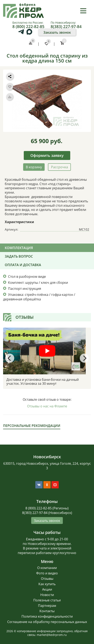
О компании (47, 568)
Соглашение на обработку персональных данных (47, 622)
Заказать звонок (57, 32)
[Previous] (10, 358)
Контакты (47, 611)
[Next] (84, 358)
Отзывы (47, 579)
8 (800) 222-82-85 (28, 26)
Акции (47, 589)
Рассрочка (59, 167)
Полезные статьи (47, 600)
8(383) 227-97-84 (66, 26)
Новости (47, 595)
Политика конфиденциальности (47, 616)
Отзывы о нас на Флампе (47, 406)
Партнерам (47, 606)
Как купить (47, 584)
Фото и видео (47, 573)
